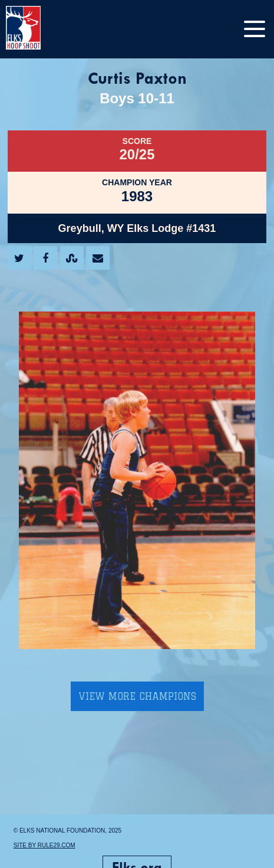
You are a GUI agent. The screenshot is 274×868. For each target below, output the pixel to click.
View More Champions (137, 696)
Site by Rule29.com (44, 845)
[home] (35, 29)
